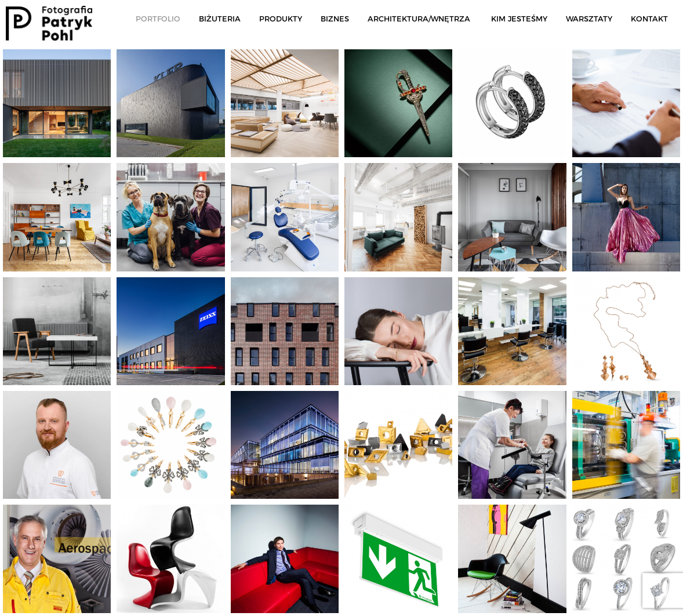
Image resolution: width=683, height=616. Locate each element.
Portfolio (158, 19)
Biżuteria (220, 19)
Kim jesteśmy (519, 19)
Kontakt (649, 19)
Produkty (281, 19)
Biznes (335, 19)
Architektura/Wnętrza (419, 19)
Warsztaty (589, 19)
